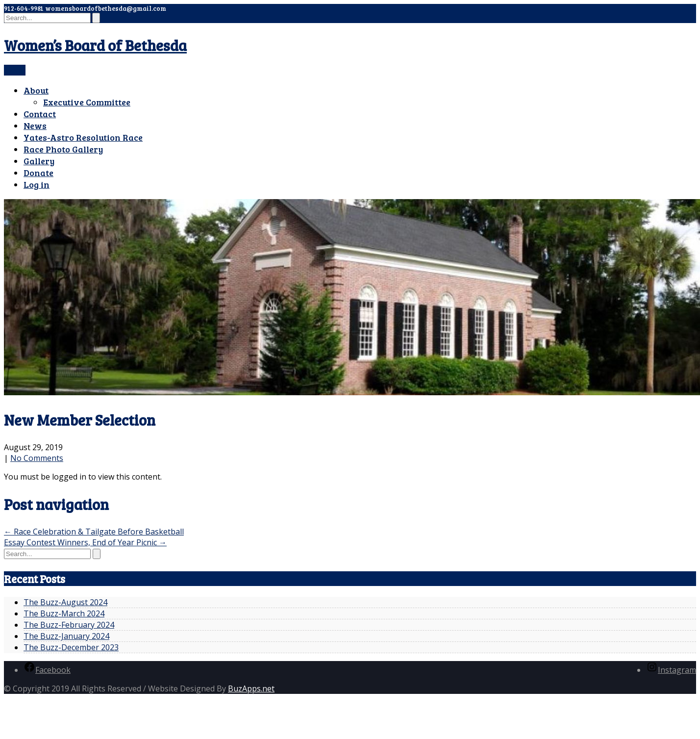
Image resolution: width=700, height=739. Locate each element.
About (36, 90)
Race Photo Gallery (63, 149)
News (35, 126)
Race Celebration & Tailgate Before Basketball (94, 532)
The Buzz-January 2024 (66, 636)
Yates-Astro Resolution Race (83, 137)
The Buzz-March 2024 (64, 613)
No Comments (37, 458)
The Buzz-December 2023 (71, 647)
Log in (37, 184)
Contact (40, 114)
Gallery (39, 161)
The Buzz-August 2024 (65, 602)
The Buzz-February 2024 (69, 625)
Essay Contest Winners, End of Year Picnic (85, 542)
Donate (38, 173)
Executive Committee (87, 102)
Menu (15, 70)
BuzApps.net (251, 688)
